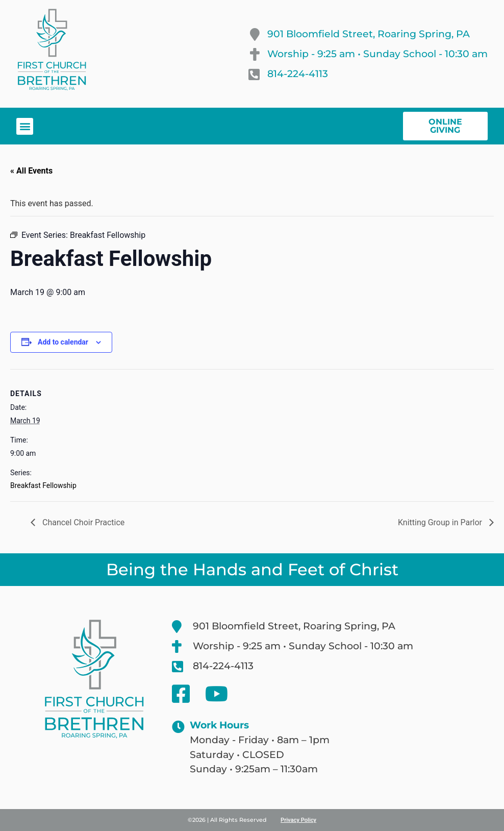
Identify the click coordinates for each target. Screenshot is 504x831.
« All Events (31, 171)
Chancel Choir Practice (82, 522)
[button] (25, 126)
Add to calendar (63, 342)
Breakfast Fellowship (43, 485)
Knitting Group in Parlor (441, 522)
